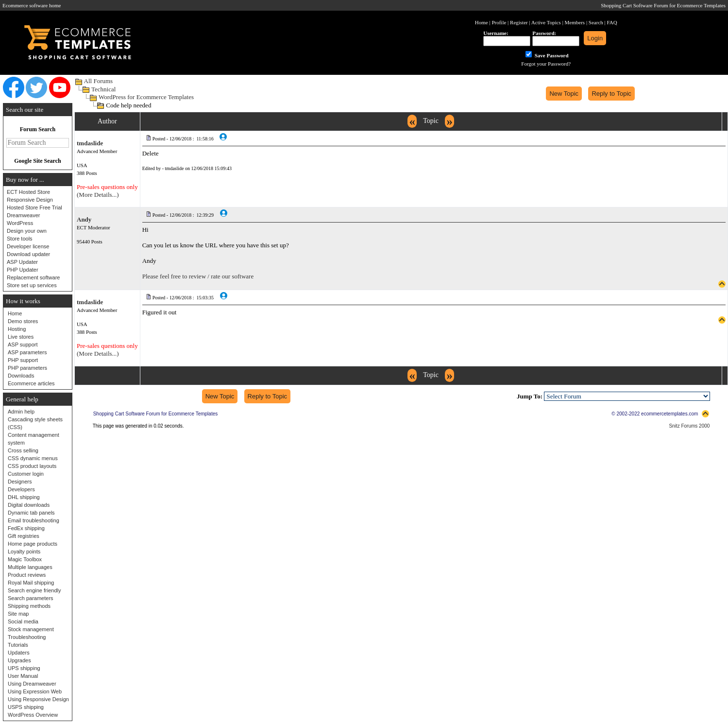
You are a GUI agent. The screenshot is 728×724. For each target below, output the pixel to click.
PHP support (23, 360)
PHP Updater (23, 270)
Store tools (20, 239)
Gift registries (24, 536)
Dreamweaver (23, 215)
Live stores (21, 337)
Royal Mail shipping (31, 583)
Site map (18, 614)
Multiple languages (30, 567)
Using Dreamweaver (32, 684)
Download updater (28, 254)
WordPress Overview (33, 715)
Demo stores (23, 321)
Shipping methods (29, 606)
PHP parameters (27, 368)
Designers (20, 482)
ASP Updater (22, 262)
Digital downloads (29, 505)
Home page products (33, 544)
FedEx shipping (26, 528)
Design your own (27, 231)
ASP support (23, 345)
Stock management (31, 629)
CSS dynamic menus (33, 458)
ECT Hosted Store (28, 192)
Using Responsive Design (38, 699)
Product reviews (27, 575)
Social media (23, 621)
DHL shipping (24, 497)
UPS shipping (24, 668)
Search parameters (31, 598)
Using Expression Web (35, 691)
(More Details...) (98, 195)
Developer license (28, 246)
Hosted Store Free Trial (34, 207)
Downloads (21, 376)
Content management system (34, 439)
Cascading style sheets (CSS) (35, 423)
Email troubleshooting (34, 520)
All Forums (99, 81)
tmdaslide (90, 143)
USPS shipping (26, 707)
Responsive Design (30, 200)
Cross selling (23, 450)
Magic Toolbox (25, 559)
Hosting (17, 329)
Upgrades (19, 660)
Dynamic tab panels (31, 513)
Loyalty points (24, 552)
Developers (21, 489)
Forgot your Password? (546, 64)
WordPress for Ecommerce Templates (146, 97)
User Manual (23, 676)
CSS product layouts (32, 466)
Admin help (21, 412)
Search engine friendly (34, 590)
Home (15, 313)
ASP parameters (27, 352)
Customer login (26, 474)
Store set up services (32, 285)
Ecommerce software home (32, 5)
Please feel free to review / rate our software (198, 276)
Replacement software (33, 277)
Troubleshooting (27, 637)
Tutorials (18, 645)
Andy (84, 219)
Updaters (19, 653)
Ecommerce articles (31, 383)
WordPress (20, 223)
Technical (103, 89)
